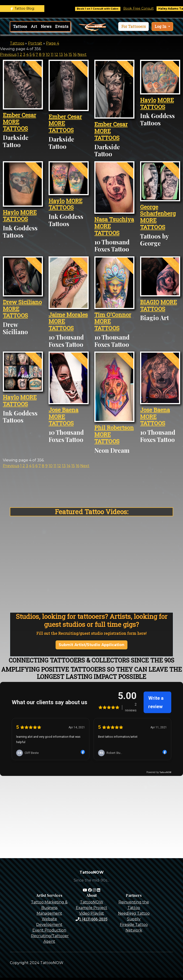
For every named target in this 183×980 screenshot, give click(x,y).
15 (70, 54)
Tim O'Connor (113, 315)
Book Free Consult (144, 8)
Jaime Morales (68, 315)
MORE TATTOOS (15, 125)
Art (34, 26)
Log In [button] (161, 26)
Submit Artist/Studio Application (91, 645)
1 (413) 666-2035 (91, 919)
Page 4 (53, 43)
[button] (133, 26)
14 (66, 54)
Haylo (148, 100)
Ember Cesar (19, 115)
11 (52, 54)
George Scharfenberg (158, 210)
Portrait (35, 43)
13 (61, 54)
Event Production (49, 930)
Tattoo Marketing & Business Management (49, 908)
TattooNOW (92, 902)
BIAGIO (150, 302)
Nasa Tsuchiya (114, 219)
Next (82, 54)
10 (48, 54)
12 (56, 54)
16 (75, 54)
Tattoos (20, 26)
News (46, 26)
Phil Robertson (114, 428)
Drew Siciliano (22, 302)
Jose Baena (63, 410)
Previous (8, 54)
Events (62, 26)
